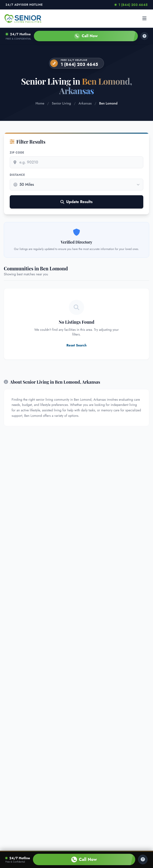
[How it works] (144, 36)
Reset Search (77, 345)
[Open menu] (144, 18)
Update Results (76, 202)
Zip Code (17, 153)
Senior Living (61, 103)
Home (40, 103)
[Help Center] (143, 859)
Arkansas (85, 103)
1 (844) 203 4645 (131, 5)
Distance (17, 175)
